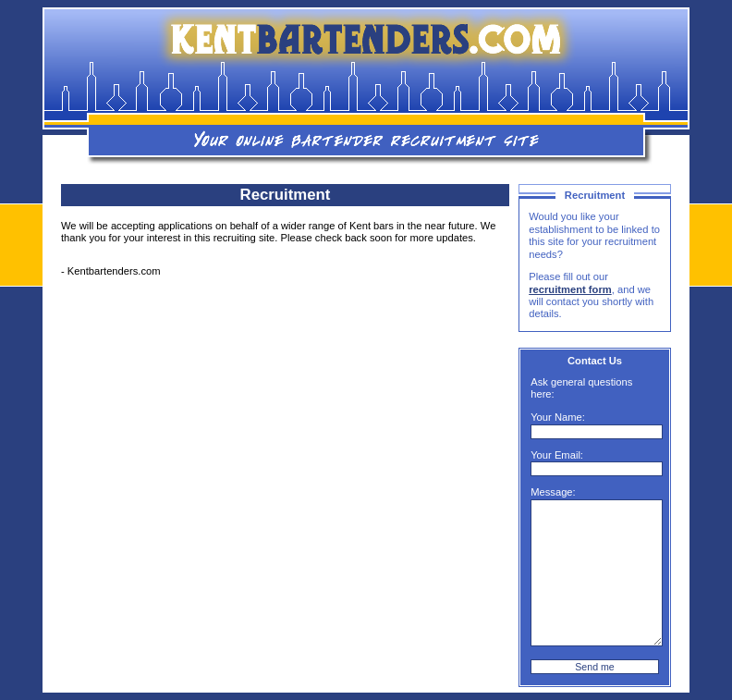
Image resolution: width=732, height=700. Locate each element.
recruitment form (570, 289)
